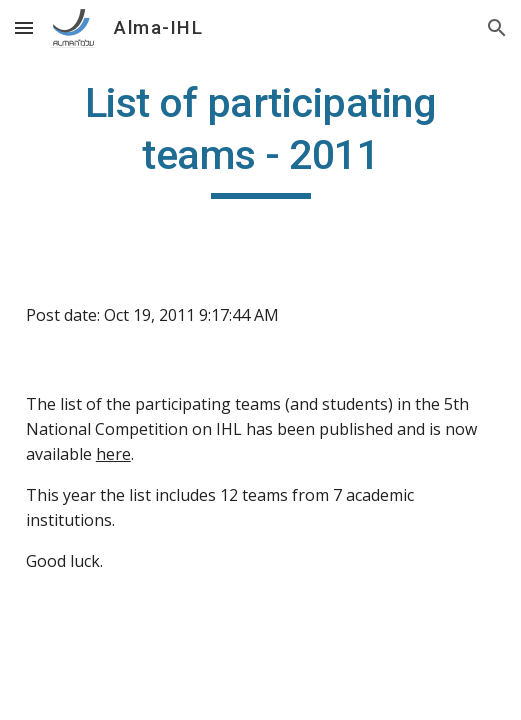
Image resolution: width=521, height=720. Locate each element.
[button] (24, 27)
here (113, 454)
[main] (260, 138)
